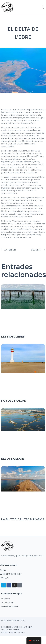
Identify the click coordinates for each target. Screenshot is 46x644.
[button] (43, 7)
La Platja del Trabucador (23, 519)
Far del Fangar (14, 401)
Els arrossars (13, 459)
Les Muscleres (13, 337)
